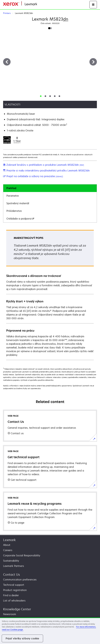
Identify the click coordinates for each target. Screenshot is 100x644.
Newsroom (10, 614)
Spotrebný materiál (18, 203)
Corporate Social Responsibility (22, 555)
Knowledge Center (17, 609)
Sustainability (11, 561)
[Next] (93, 62)
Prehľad (11, 188)
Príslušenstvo (14, 211)
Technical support (14, 585)
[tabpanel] (50, 295)
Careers (8, 550)
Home (40, 4)
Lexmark (9, 540)
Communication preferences (20, 580)
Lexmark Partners (14, 566)
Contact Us (12, 575)
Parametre (13, 196)
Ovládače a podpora (20, 219)
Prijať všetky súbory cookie (22, 638)
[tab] (41, 96)
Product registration (15, 590)
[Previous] (7, 62)
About (7, 545)
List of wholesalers (14, 601)
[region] (50, 631)
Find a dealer (11, 595)
